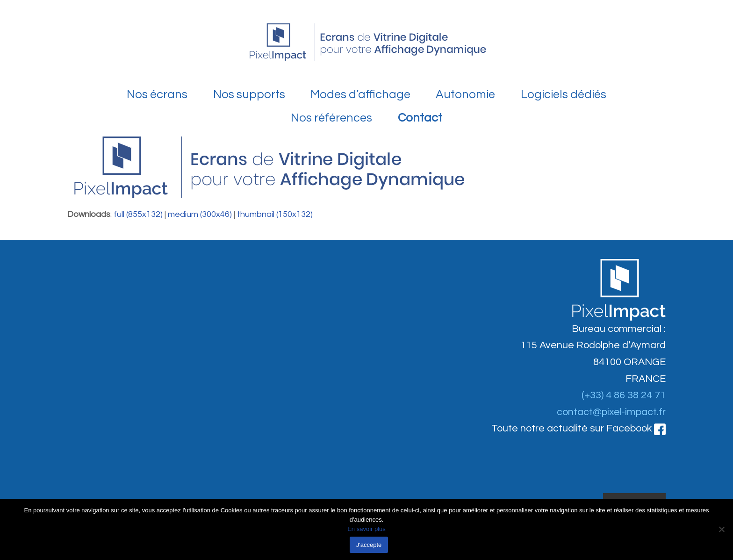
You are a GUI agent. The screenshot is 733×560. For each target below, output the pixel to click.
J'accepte (369, 545)
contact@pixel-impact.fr (611, 412)
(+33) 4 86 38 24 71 (624, 395)
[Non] (721, 529)
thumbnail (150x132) (275, 214)
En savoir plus (366, 529)
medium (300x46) (200, 214)
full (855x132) (138, 214)
